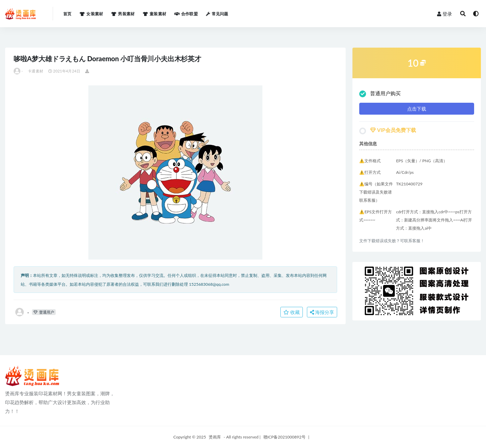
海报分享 (322, 312)
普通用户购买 (380, 94)
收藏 (292, 312)
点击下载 (417, 109)
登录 (445, 14)
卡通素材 (36, 71)
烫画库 (215, 437)
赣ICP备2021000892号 (284, 437)
